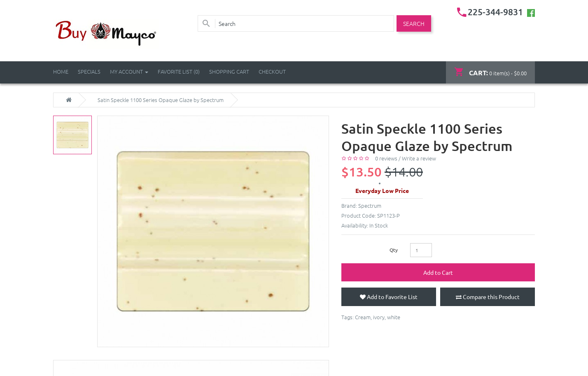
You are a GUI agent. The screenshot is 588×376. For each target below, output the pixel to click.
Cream (363, 317)
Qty (394, 250)
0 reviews (386, 158)
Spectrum (370, 205)
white (394, 317)
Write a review (419, 158)
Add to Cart (438, 272)
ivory (379, 317)
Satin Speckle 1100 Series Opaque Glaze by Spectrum (161, 100)
